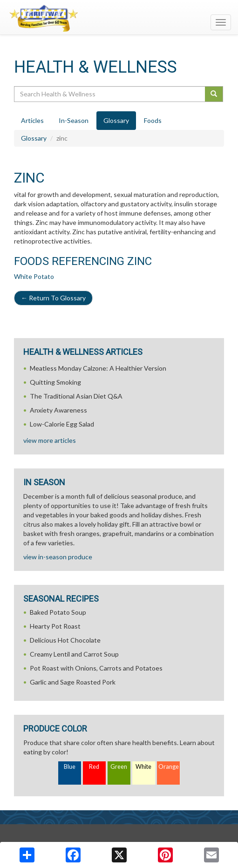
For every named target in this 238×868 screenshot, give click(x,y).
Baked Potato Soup (58, 612)
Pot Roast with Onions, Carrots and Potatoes (96, 668)
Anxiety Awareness (58, 410)
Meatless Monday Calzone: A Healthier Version (98, 368)
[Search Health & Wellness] (110, 94)
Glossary (34, 138)
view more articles (50, 440)
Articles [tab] (32, 120)
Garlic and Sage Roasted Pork (73, 682)
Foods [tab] (153, 120)
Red (94, 767)
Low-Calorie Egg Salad (62, 424)
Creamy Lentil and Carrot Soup (74, 654)
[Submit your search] (214, 94)
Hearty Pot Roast (55, 626)
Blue (70, 767)
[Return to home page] (119, 18)
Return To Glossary (53, 298)
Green (119, 767)
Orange (169, 767)
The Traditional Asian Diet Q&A (76, 396)
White (143, 767)
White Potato (34, 276)
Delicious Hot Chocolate (65, 640)
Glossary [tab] (116, 120)
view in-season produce (58, 557)
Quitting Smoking (55, 382)
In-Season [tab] (74, 120)
